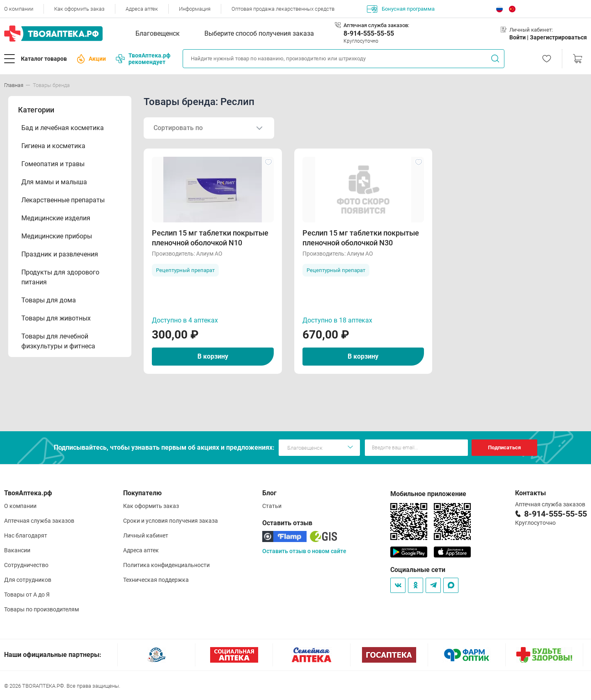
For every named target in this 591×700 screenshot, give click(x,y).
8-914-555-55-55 (369, 33)
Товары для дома (49, 300)
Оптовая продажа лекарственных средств (283, 9)
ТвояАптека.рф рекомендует (143, 59)
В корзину (213, 356)
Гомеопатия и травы (53, 164)
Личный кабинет (146, 535)
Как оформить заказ (79, 9)
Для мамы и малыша (54, 182)
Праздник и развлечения (60, 254)
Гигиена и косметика (53, 146)
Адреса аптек (142, 9)
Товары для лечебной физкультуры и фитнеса (58, 341)
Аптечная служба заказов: (376, 25)
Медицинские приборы (57, 236)
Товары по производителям (41, 609)
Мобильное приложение (428, 494)
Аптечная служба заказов (39, 521)
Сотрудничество (26, 565)
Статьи (272, 506)
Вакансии (17, 550)
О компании (19, 9)
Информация (195, 9)
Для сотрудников (28, 580)
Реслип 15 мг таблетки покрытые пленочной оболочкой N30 (361, 238)
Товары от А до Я (27, 595)
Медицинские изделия (56, 218)
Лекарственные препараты (63, 200)
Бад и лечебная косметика (63, 128)
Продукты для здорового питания (60, 277)
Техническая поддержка (156, 580)
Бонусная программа (401, 9)
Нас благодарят (26, 535)
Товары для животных (56, 318)
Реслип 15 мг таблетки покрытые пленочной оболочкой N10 (210, 238)
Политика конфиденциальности (166, 565)
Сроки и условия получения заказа (171, 521)
